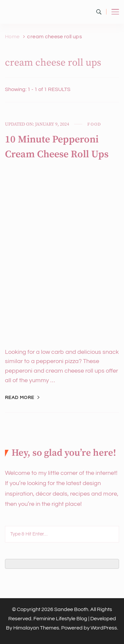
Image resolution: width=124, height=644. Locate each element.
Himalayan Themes (36, 628)
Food (94, 124)
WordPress (104, 628)
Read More (20, 398)
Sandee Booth (71, 609)
